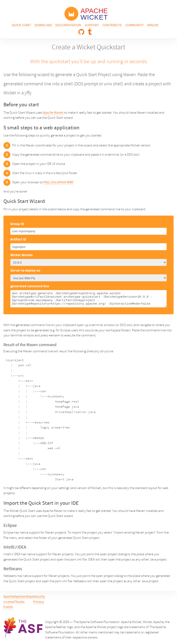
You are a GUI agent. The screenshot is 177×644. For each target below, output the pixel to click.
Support (92, 25)
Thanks (19, 602)
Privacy (39, 602)
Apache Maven (53, 113)
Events (8, 607)
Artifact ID (18, 240)
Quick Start (21, 25)
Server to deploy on (25, 271)
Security (39, 597)
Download (43, 25)
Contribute (112, 25)
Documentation (68, 25)
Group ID (17, 224)
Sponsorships (24, 597)
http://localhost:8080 (58, 183)
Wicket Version (22, 255)
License (9, 602)
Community (134, 25)
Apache (153, 25)
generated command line (30, 286)
